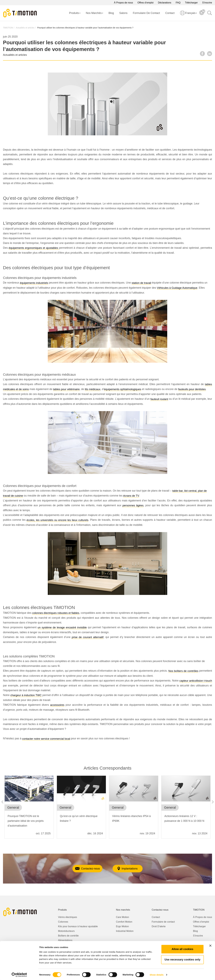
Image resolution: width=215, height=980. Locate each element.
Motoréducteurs (66, 931)
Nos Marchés (95, 13)
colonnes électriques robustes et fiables (56, 613)
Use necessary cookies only (182, 959)
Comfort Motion (124, 922)
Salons (123, 13)
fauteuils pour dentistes (192, 389)
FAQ (178, 3)
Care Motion (123, 917)
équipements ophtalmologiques (123, 389)
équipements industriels (34, 283)
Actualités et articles (25, 28)
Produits (75, 13)
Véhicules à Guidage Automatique (177, 288)
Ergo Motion (122, 926)
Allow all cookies (182, 948)
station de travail (141, 283)
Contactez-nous (83, 869)
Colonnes (63, 922)
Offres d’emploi (145, 3)
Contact (170, 13)
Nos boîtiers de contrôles (183, 671)
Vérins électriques (68, 917)
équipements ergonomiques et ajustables (34, 248)
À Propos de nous (123, 3)
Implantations (132, 869)
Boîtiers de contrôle (68, 936)
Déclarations (165, 3)
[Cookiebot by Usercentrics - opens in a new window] (19, 974)
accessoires (57, 705)
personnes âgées (133, 505)
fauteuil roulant (159, 399)
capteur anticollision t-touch (196, 681)
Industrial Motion (125, 931)
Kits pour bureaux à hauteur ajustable (78, 926)
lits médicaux (93, 389)
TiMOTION (8, 28)
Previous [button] (2, 802)
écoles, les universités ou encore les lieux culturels (57, 520)
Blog (111, 13)
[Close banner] (210, 945)
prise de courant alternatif (88, 637)
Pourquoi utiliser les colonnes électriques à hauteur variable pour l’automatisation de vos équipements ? (85, 28)
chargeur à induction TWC (26, 695)
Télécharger (191, 3)
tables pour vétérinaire (66, 389)
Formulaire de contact (146, 13)
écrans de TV (131, 496)
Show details (157, 974)
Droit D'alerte (159, 926)
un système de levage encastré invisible (62, 628)
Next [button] (213, 802)
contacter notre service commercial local (46, 739)
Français (188, 15)
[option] (29, 809)
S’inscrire (207, 3)
